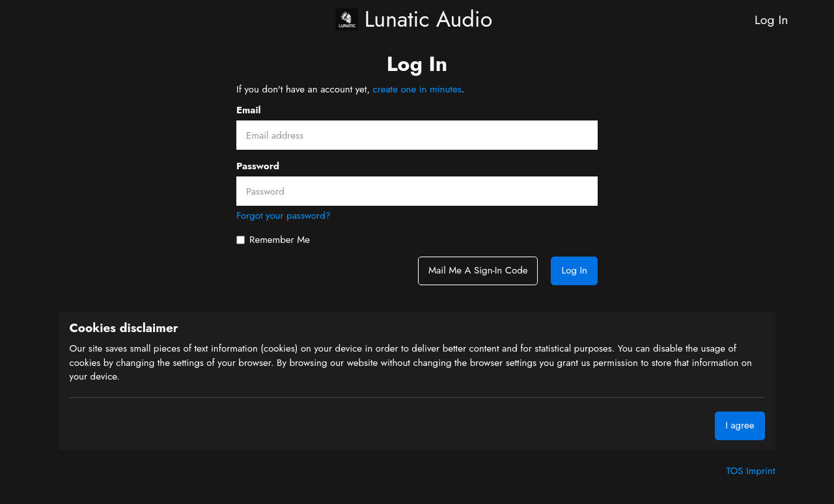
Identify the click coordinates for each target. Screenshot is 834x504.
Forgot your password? (284, 216)
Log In (771, 20)
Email (249, 110)
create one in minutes (417, 89)
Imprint (760, 471)
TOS (736, 471)
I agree (740, 425)
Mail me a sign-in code (478, 270)
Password (258, 166)
